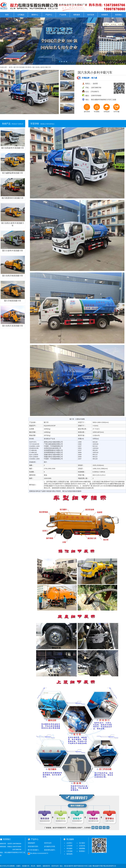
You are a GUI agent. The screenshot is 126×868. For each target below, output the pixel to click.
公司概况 (21, 15)
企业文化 (82, 846)
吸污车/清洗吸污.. (34, 850)
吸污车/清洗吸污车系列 (22, 67)
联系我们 (119, 15)
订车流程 (70, 851)
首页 (7, 15)
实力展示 (82, 843)
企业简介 (70, 843)
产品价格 (63, 15)
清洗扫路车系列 (33, 846)
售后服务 (70, 848)
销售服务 (77, 15)
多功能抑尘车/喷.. (50, 846)
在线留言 (105, 15)
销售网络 (82, 848)
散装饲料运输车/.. (50, 850)
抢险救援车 (31, 843)
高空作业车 (48, 843)
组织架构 (70, 854)
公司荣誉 (70, 846)
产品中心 (49, 15)
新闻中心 (35, 15)
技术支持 (91, 15)
